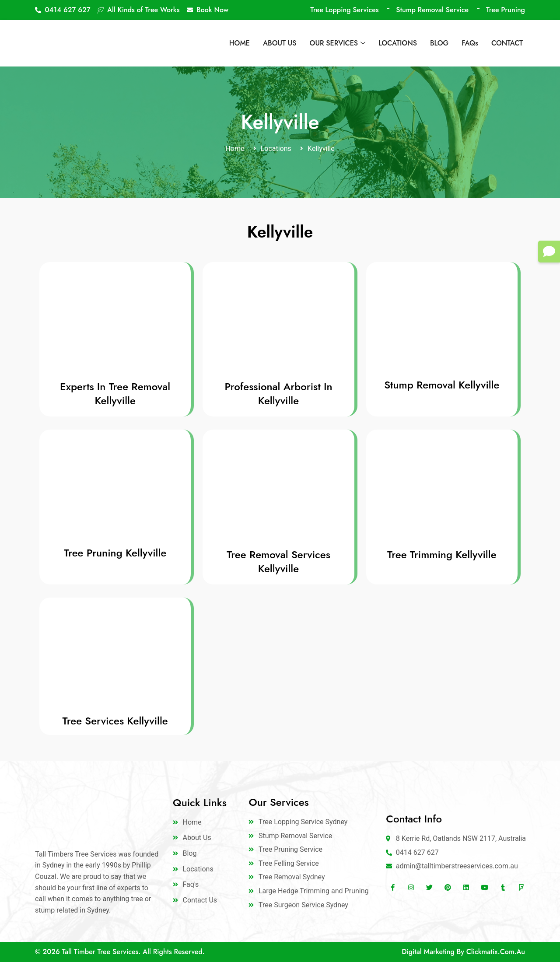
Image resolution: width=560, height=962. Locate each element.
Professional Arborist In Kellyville (278, 394)
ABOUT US (280, 43)
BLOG (439, 43)
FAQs (470, 43)
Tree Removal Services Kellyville (278, 561)
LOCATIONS (398, 43)
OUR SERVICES (338, 43)
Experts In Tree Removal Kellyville (115, 394)
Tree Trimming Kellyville (442, 554)
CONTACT (507, 43)
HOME (240, 43)
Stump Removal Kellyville (442, 385)
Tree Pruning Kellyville (115, 553)
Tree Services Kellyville (115, 721)
